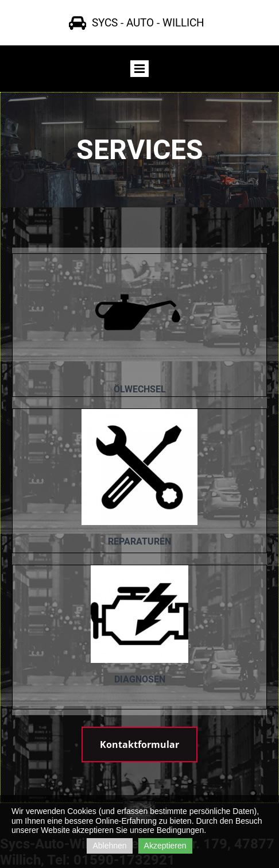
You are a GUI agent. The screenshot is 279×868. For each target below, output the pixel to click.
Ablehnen (109, 846)
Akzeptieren (165, 846)
